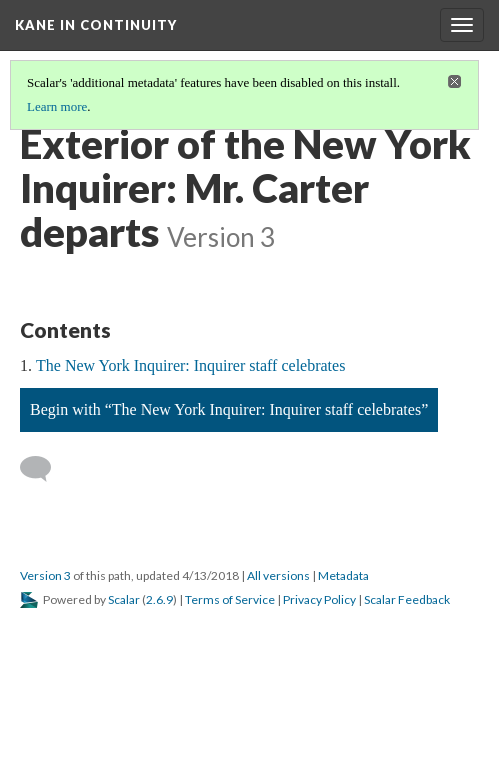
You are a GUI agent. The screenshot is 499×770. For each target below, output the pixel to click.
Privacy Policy (319, 599)
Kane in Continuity (96, 25)
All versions (278, 575)
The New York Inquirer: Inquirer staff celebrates (190, 365)
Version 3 (45, 575)
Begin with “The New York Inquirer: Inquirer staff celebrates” (229, 409)
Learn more (57, 106)
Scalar (124, 599)
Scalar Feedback (407, 599)
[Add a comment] (44, 469)
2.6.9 (159, 599)
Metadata (343, 575)
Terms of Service (230, 599)
